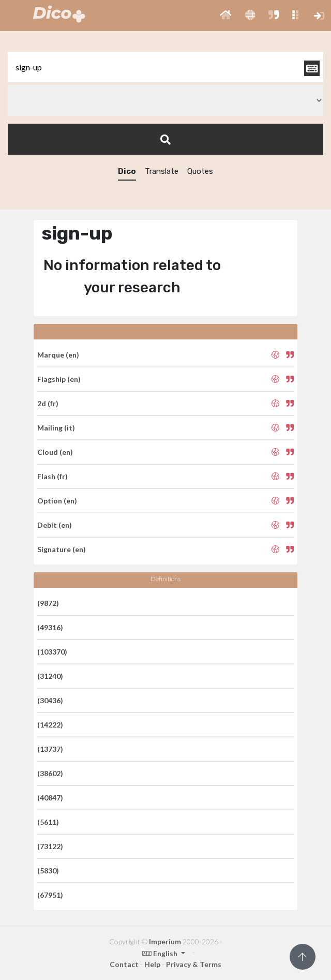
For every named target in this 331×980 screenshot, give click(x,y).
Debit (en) (55, 525)
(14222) (50, 725)
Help (152, 964)
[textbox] (165, 67)
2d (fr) (48, 403)
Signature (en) (62, 549)
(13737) (50, 749)
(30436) (50, 700)
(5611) (48, 822)
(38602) (50, 773)
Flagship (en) (59, 379)
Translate (162, 171)
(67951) (50, 895)
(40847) (50, 798)
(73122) (50, 846)
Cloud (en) (55, 452)
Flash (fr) (52, 476)
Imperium (165, 941)
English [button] (161, 953)
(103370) (52, 652)
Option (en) (57, 501)
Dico (127, 171)
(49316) (50, 627)
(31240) (50, 676)
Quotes (200, 171)
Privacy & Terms (194, 964)
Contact (124, 964)
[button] (226, 16)
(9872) (48, 603)
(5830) (48, 871)
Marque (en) (58, 355)
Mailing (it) (56, 428)
